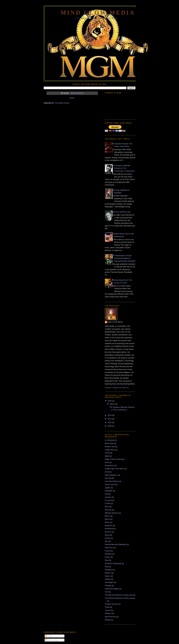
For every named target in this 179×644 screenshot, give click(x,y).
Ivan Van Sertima (112, 481)
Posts (49, 636)
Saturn (108, 576)
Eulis (107, 462)
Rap (107, 566)
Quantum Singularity (113, 563)
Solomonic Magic (112, 589)
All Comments (52, 640)
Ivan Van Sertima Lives (121, 212)
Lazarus (108, 497)
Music (107, 522)
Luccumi (108, 500)
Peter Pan (109, 548)
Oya (107, 541)
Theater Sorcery (111, 604)
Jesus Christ (110, 484)
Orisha (108, 538)
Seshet (108, 579)
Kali (106, 494)
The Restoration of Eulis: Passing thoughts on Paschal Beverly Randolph (124, 258)
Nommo (108, 532)
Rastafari (108, 570)
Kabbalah (109, 491)
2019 (110, 401)
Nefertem (109, 526)
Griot (107, 472)
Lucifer (108, 503)
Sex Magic (109, 582)
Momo (107, 516)
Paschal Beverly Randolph (115, 544)
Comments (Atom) (62, 103)
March (113, 404)
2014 (110, 415)
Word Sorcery (110, 617)
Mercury (108, 510)
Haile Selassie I (111, 475)
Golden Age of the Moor (114, 469)
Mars (107, 507)
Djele (107, 456)
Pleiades (108, 554)
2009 (110, 426)
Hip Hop (108, 478)
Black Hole (109, 443)
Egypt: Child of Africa (113, 459)
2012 (110, 422)
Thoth (107, 607)
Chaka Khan (110, 450)
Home (72, 98)
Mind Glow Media (98, 13)
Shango (108, 585)
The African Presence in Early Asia (119, 595)
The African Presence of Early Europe (120, 598)
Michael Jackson (112, 513)
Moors (107, 519)
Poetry (108, 557)
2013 (110, 419)
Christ (107, 453)
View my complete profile (117, 388)
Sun (106, 592)
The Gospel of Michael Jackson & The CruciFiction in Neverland (123, 168)
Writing (108, 620)
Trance (108, 610)
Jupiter (108, 488)
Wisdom (108, 613)
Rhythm (108, 573)
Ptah (107, 560)
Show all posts (77, 93)
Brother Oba (110, 447)
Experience (109, 465)
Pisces (108, 551)
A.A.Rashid (109, 440)
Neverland (109, 529)
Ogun (107, 535)
